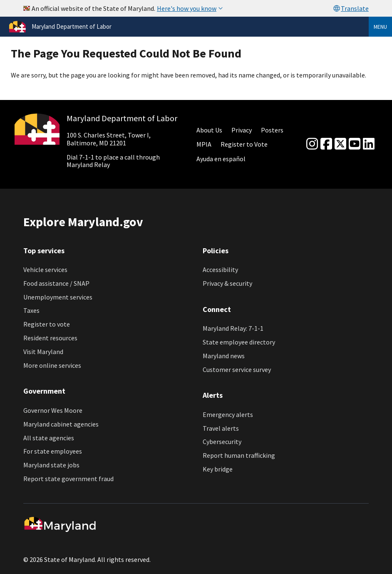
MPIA (204, 144)
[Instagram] (312, 144)
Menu (380, 27)
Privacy (242, 130)
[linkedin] (369, 144)
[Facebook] (326, 144)
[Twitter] (340, 144)
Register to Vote (244, 144)
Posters (272, 130)
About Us (209, 130)
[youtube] (355, 144)
